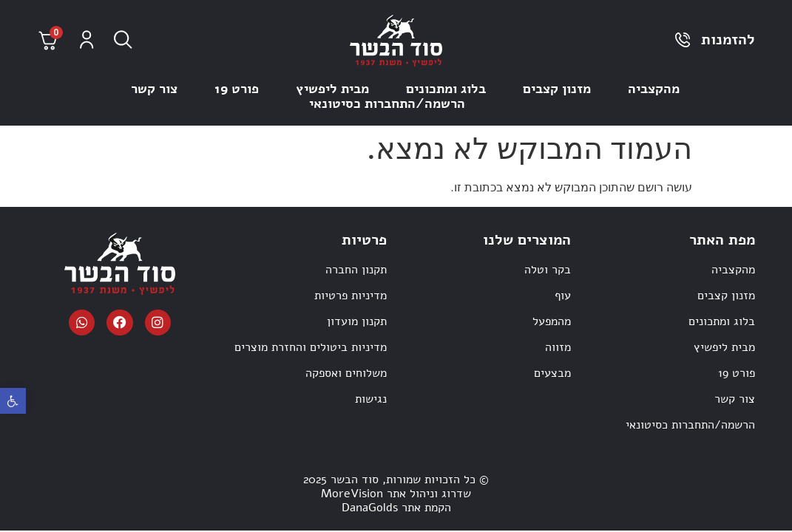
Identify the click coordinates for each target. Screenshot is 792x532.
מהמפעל (552, 321)
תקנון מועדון (357, 321)
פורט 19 (237, 89)
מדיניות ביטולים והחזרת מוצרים (311, 347)
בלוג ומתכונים (446, 89)
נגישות (371, 399)
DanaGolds (370, 508)
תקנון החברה (356, 270)
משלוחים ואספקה (346, 373)
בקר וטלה (548, 270)
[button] (13, 401)
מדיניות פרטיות (351, 296)
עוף (563, 296)
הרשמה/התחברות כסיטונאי (387, 103)
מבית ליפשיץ (332, 89)
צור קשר (154, 89)
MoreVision (352, 494)
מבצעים (552, 373)
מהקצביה (654, 89)
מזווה (558, 347)
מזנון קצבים (557, 89)
